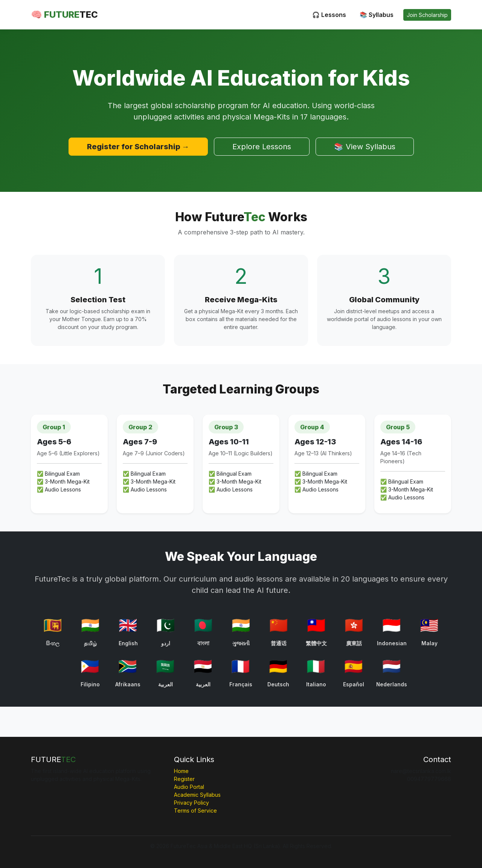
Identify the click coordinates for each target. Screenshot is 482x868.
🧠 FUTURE (64, 15)
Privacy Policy (191, 803)
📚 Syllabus (377, 15)
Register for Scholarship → (138, 147)
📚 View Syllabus (365, 147)
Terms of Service (195, 811)
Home (181, 771)
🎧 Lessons (329, 15)
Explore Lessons (262, 147)
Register (184, 779)
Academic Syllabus (197, 795)
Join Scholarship (427, 15)
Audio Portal (189, 787)
